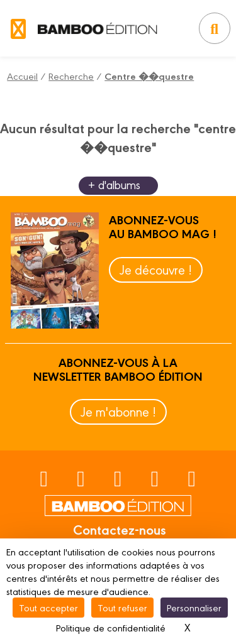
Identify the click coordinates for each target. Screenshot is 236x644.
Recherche (71, 76)
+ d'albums (114, 184)
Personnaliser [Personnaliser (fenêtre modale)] (194, 607)
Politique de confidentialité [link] (111, 627)
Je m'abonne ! (118, 411)
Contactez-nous (120, 529)
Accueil (22, 76)
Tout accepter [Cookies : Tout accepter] (48, 607)
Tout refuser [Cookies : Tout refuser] (122, 607)
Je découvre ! (156, 269)
